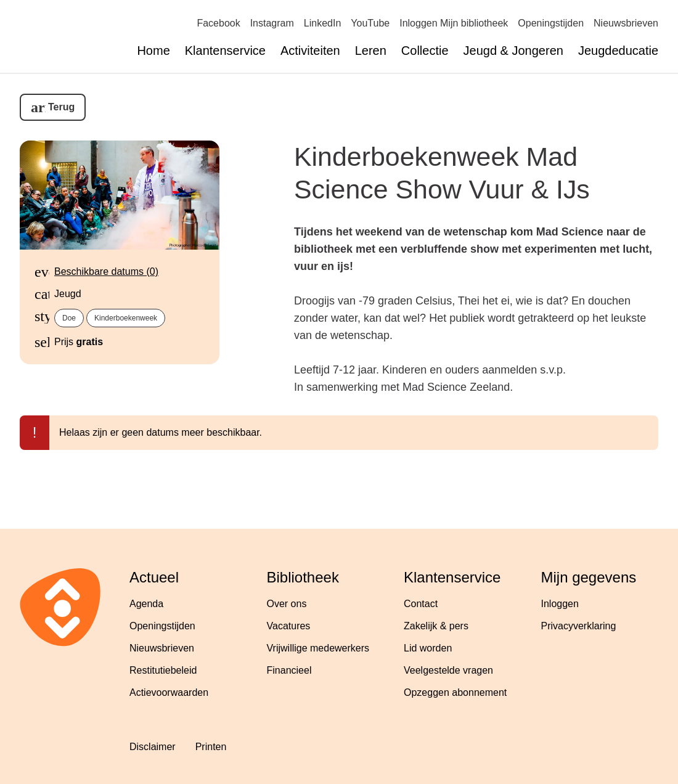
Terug (61, 107)
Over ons (287, 604)
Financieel (289, 670)
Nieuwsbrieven (626, 23)
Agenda (146, 604)
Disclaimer (153, 747)
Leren (371, 51)
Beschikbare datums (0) (106, 272)
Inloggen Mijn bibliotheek (454, 23)
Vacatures (289, 626)
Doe (69, 318)
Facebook (218, 23)
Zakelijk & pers (436, 626)
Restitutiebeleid (163, 670)
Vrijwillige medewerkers (318, 648)
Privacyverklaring (579, 626)
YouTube (370, 23)
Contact (421, 604)
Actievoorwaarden (169, 692)
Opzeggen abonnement (455, 692)
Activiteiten (310, 51)
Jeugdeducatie (618, 51)
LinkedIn (323, 23)
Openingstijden (551, 23)
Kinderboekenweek (126, 318)
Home (153, 51)
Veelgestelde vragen (448, 670)
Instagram (272, 23)
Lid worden (428, 648)
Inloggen (560, 604)
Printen (211, 747)
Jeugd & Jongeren (513, 51)
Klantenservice (225, 51)
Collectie (425, 51)
